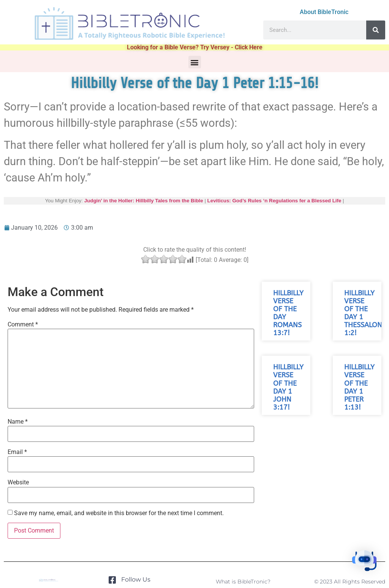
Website (18, 482)
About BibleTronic (324, 12)
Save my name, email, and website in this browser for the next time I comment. (119, 513)
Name (18, 422)
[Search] (376, 30)
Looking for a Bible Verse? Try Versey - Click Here (195, 47)
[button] (195, 62)
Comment (23, 325)
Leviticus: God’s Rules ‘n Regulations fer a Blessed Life (274, 201)
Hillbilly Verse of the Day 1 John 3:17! (288, 387)
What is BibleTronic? (243, 582)
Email (17, 452)
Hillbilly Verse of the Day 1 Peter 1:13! (359, 387)
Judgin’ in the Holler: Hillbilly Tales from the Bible (144, 201)
